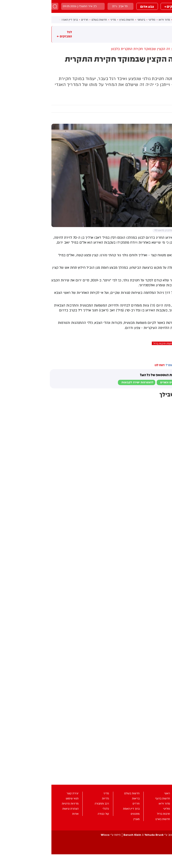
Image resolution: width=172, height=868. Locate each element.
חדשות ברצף (129, 20)
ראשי (143, 20)
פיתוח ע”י (59, 835)
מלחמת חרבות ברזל (113, 343)
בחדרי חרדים (162, 352)
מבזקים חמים (163, 34)
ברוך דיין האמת (18, 20)
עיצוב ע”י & (97, 835)
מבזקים (142, 6)
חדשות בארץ (75, 20)
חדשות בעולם (48, 20)
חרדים (33, 20)
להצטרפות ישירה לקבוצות (86, 382)
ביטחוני (90, 20)
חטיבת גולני (164, 343)
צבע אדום (96, 6)
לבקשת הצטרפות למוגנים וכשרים (129, 382)
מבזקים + (120, 6)
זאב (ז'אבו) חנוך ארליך (141, 343)
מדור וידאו (113, 20)
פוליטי (100, 20)
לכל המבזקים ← (13, 34)
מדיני (62, 20)
